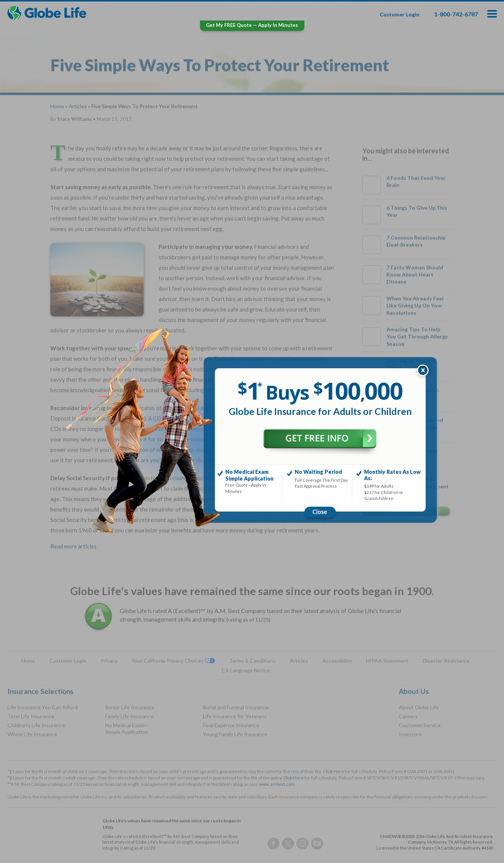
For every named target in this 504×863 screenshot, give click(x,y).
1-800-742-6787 (456, 14)
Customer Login (400, 14)
